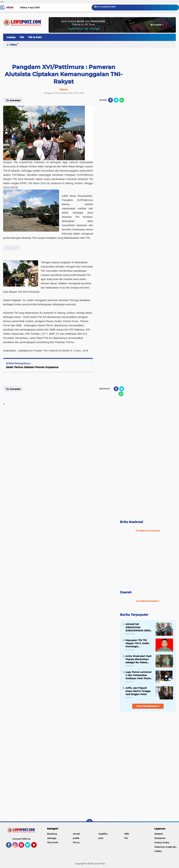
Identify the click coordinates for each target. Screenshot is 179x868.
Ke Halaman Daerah (148, 601)
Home (10, 8)
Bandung (52, 834)
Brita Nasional (131, 522)
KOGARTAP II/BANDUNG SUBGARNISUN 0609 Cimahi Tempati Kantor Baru (138, 628)
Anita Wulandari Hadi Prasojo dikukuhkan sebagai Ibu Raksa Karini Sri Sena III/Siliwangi (138, 659)
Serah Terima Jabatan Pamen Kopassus (32, 367)
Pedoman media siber (166, 847)
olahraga (52, 838)
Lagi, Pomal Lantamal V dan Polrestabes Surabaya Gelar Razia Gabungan (138, 675)
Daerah (126, 592)
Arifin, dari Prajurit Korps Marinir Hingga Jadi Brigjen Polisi (138, 691)
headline (103, 834)
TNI (22, 37)
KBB (126, 834)
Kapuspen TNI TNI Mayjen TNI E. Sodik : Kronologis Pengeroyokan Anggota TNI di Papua (139, 643)
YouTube (36, 846)
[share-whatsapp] (122, 100)
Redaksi (159, 834)
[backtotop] (89, 822)
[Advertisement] (148, 491)
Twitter (29, 846)
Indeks (11, 37)
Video (13, 45)
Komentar (13, 100)
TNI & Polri (35, 37)
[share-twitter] (116, 100)
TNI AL (76, 843)
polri (101, 838)
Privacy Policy (162, 843)
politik (76, 838)
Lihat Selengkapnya (148, 706)
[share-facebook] (110, 100)
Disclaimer (160, 838)
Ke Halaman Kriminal (148, 531)
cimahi (76, 834)
